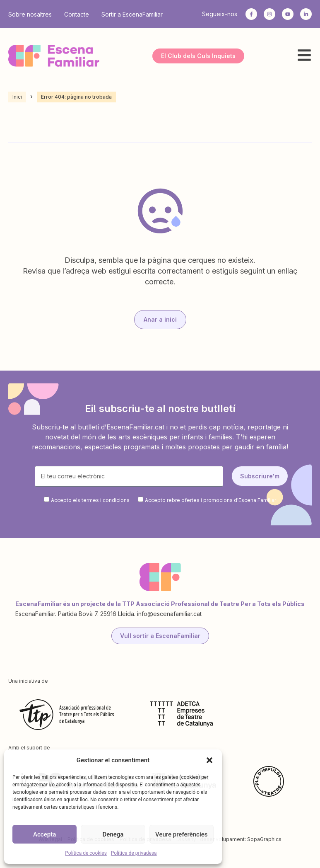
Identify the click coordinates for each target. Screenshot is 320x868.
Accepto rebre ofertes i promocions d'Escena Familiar (211, 500)
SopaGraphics (264, 839)
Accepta (45, 834)
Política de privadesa (134, 853)
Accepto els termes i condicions (90, 500)
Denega (113, 834)
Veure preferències (181, 834)
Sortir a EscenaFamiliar (132, 14)
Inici (17, 97)
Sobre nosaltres (30, 14)
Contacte (77, 14)
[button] (209, 760)
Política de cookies (86, 853)
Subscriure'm (260, 476)
